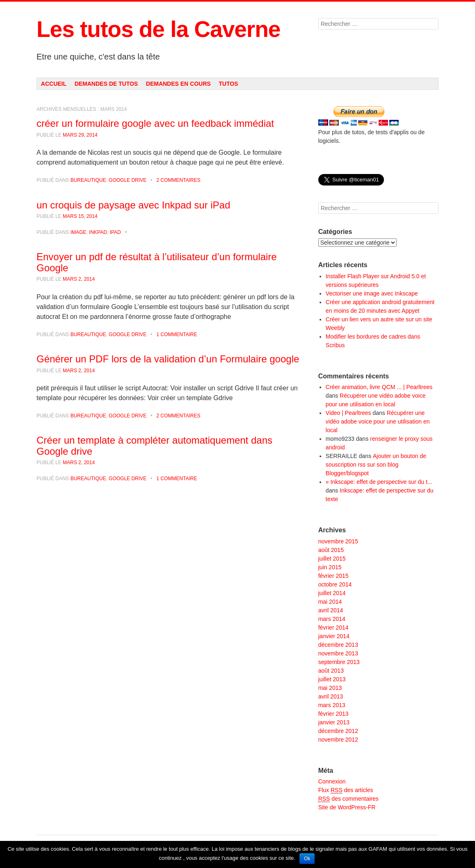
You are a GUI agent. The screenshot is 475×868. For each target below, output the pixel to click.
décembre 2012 (338, 731)
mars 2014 (332, 619)
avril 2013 (331, 696)
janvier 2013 (334, 722)
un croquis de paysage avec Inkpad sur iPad (133, 205)
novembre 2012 (338, 740)
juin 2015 (330, 567)
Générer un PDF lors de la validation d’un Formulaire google (168, 359)
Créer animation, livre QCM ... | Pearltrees (379, 387)
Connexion (332, 781)
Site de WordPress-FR (347, 807)
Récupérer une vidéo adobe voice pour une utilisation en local (378, 421)
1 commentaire (177, 334)
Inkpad (98, 232)
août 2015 (331, 550)
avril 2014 (331, 610)
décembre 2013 (338, 645)
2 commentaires (178, 180)
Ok (307, 859)
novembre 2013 (338, 653)
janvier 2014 (334, 636)
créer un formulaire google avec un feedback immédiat (155, 123)
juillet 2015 (332, 559)
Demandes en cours (178, 84)
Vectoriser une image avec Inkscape (372, 293)
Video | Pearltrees (348, 413)
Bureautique (88, 180)
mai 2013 (330, 688)
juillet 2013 (332, 679)
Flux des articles (346, 790)
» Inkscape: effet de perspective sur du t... (379, 482)
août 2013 (331, 671)
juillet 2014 (332, 593)
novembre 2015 (338, 541)
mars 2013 (332, 705)
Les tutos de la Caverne (158, 29)
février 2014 (333, 628)
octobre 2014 (335, 584)
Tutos (228, 84)
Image (79, 232)
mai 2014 (330, 602)
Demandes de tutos (106, 84)
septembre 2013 (339, 662)
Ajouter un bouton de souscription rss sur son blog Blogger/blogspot (376, 465)
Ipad (115, 232)
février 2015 (333, 576)
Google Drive (128, 180)
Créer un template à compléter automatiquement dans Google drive (154, 445)
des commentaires (348, 799)
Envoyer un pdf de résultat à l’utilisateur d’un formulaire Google (157, 262)
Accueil (54, 84)
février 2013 (333, 714)
